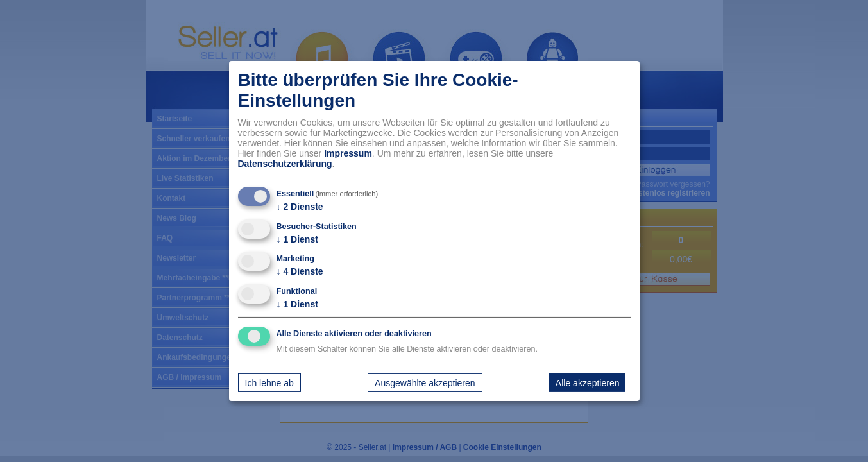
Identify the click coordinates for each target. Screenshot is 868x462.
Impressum (348, 153)
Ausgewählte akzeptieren (425, 382)
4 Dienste (300, 271)
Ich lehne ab (269, 382)
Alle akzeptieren (588, 382)
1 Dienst (297, 239)
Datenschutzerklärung (285, 164)
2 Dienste (300, 207)
